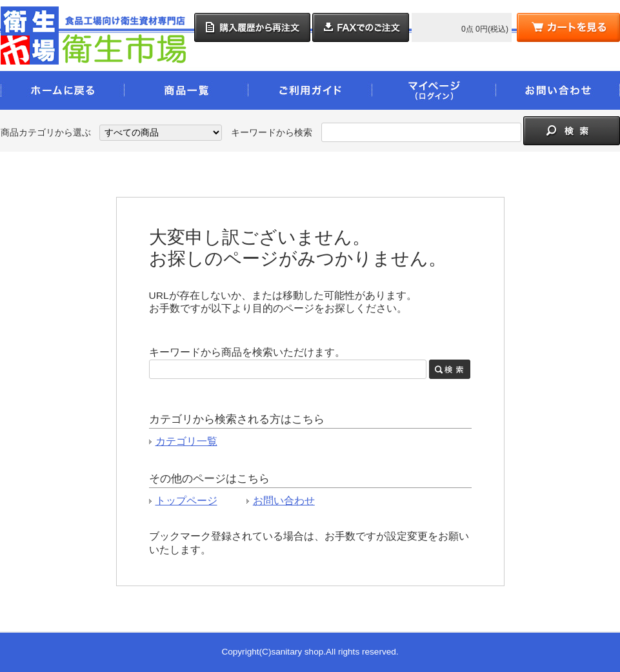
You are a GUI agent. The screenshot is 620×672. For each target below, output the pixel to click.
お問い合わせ (284, 501)
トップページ (186, 501)
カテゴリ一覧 (186, 441)
